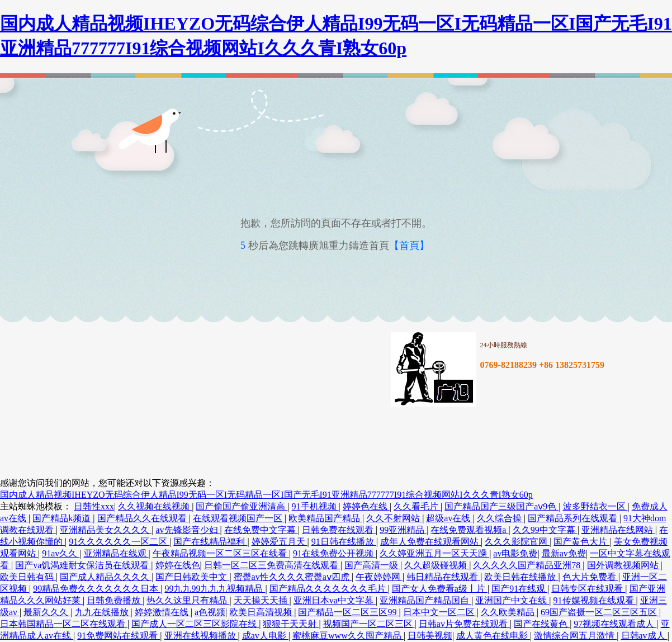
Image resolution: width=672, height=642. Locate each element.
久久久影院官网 (517, 542)
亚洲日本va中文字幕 (335, 600)
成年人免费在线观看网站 (430, 542)
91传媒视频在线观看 (595, 600)
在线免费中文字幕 (261, 530)
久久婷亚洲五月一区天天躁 (434, 553)
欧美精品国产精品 (325, 518)
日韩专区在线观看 (588, 589)
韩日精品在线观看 (443, 577)
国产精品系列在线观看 (574, 518)
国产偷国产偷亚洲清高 (242, 506)
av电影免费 (515, 553)
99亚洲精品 (403, 530)
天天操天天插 (262, 600)
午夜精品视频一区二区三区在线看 (221, 553)
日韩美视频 (430, 636)
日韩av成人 (644, 636)
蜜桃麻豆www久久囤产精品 (348, 636)
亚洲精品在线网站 (618, 530)
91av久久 (61, 553)
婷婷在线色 (178, 565)
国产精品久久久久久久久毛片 (329, 589)
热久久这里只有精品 (188, 600)
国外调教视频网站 (624, 565)
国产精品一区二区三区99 (348, 612)
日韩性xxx (94, 506)
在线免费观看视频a (469, 530)
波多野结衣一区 (595, 506)
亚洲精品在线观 (116, 553)
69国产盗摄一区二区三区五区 (600, 612)
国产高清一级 (372, 565)
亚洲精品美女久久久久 (106, 530)
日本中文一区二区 (440, 612)
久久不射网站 (394, 518)
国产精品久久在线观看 (143, 518)
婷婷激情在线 (163, 612)
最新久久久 (47, 612)
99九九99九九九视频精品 (215, 589)
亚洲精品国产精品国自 (425, 600)
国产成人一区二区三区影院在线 (195, 624)
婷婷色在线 (366, 506)
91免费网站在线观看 (119, 636)
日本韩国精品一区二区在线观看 (64, 624)
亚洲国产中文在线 (512, 600)
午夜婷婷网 (379, 577)
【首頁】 (409, 246)
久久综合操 (500, 518)
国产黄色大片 (581, 542)
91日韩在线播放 (344, 542)
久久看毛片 (417, 506)
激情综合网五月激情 (575, 636)
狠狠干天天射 (291, 624)
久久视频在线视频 (155, 506)
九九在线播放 (103, 612)
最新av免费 (564, 553)
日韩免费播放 (115, 600)
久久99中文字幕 (545, 530)
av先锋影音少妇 (188, 530)
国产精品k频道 (63, 518)
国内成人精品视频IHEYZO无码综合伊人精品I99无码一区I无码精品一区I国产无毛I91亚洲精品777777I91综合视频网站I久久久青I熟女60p (266, 495)
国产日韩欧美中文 (192, 577)
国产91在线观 (519, 589)
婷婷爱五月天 (280, 542)
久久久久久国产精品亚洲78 (528, 565)
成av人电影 (265, 636)
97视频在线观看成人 (615, 624)
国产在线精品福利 (210, 542)
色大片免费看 (590, 577)
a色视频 (210, 612)
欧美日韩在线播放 (521, 577)
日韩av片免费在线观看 (464, 624)
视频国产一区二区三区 (369, 624)
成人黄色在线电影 (493, 636)
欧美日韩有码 (28, 577)
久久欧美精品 (509, 612)
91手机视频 (315, 506)
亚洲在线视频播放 (201, 636)
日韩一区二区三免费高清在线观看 (272, 565)
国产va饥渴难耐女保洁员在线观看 (83, 565)
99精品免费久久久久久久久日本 (97, 589)
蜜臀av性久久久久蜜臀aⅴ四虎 (293, 577)
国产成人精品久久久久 (106, 577)
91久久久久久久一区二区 (119, 542)
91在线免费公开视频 (334, 553)
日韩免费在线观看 (339, 530)
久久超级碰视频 (437, 565)
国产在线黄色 (542, 624)
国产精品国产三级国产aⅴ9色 (501, 506)
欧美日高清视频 (262, 612)
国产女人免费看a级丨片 (440, 589)
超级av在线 (449, 518)
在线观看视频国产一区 (239, 518)
